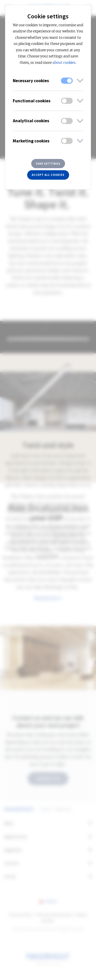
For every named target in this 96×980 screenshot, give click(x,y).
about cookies (64, 63)
